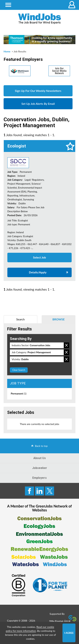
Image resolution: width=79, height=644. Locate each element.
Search (20, 319)
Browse (59, 319)
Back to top (41, 446)
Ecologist (17, 146)
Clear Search (19, 370)
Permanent (19, 393)
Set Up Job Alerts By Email (38, 104)
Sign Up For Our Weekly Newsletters (38, 91)
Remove (66, 345)
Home (7, 51)
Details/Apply (38, 272)
